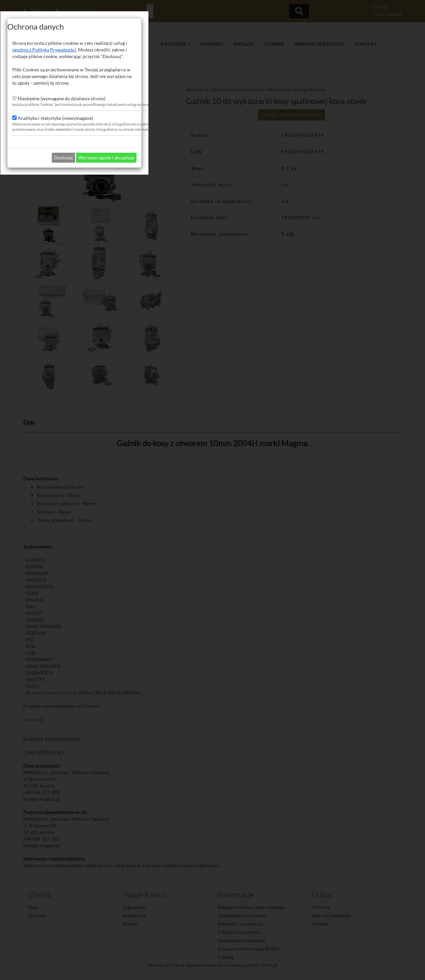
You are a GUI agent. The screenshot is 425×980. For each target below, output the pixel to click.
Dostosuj (202, 530)
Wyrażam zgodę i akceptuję (244, 530)
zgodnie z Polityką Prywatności (182, 422)
